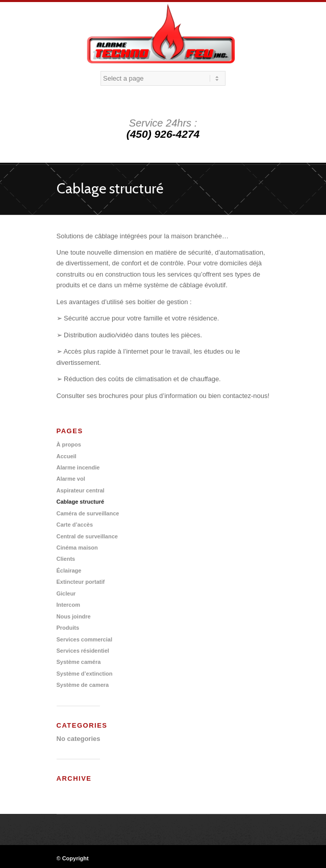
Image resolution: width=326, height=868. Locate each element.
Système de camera (83, 685)
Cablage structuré (110, 188)
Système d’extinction (85, 674)
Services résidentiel (83, 651)
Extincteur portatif (81, 582)
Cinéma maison (77, 548)
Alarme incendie (78, 467)
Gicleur (66, 593)
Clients (66, 559)
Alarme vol (71, 479)
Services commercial (84, 639)
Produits (68, 628)
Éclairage (69, 571)
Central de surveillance (87, 536)
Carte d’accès (75, 525)
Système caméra (79, 662)
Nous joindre (74, 616)
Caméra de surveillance (88, 513)
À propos (69, 444)
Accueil (67, 456)
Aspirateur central (81, 490)
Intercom (68, 605)
